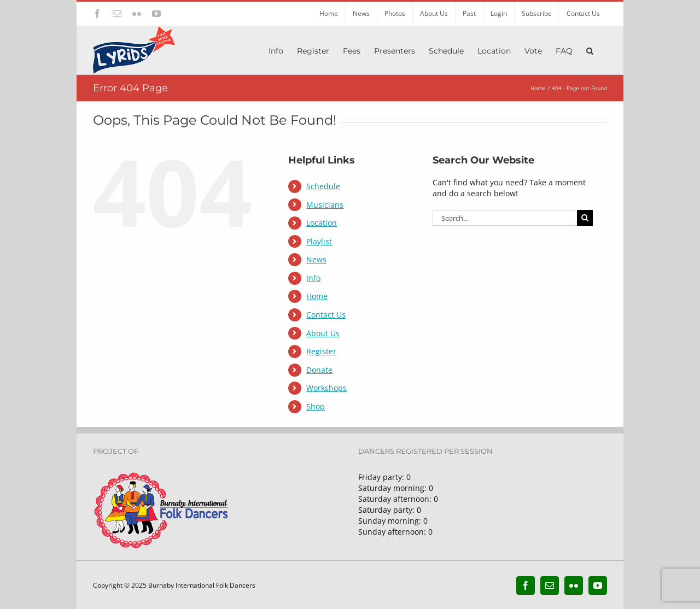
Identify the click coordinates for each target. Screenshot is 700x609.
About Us (323, 333)
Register (321, 351)
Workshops (326, 388)
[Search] (585, 218)
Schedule (323, 186)
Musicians (325, 205)
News (316, 259)
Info (313, 278)
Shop (316, 406)
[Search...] (505, 218)
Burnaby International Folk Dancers (202, 585)
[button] (590, 50)
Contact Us (326, 315)
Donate (319, 370)
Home (317, 296)
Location (322, 223)
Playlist (319, 241)
